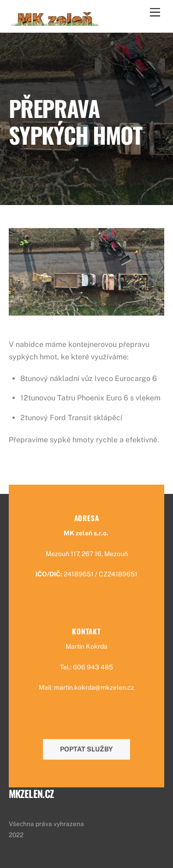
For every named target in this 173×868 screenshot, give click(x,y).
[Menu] (155, 13)
